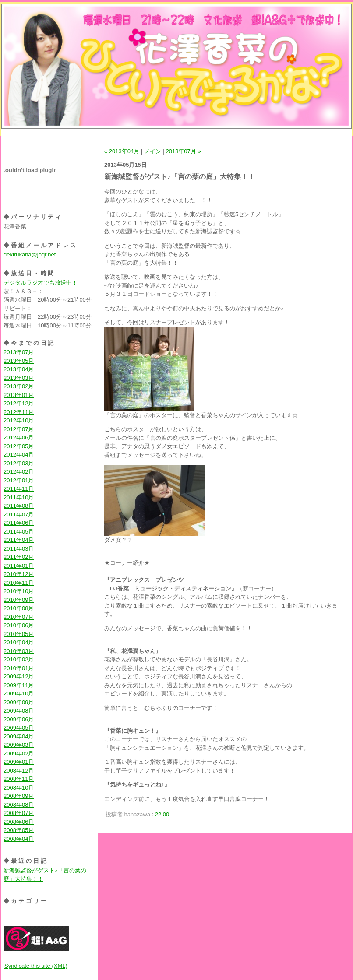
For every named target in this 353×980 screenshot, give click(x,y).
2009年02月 (19, 753)
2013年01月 (19, 395)
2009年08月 (19, 711)
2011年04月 (19, 540)
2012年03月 (19, 463)
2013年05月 (19, 361)
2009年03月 (19, 745)
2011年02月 (19, 557)
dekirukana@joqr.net (30, 255)
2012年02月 (19, 472)
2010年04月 (19, 642)
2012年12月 (19, 403)
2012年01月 (19, 480)
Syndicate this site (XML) (36, 966)
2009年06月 (19, 719)
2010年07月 (19, 617)
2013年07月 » (183, 151)
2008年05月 (19, 830)
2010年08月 (19, 608)
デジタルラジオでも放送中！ (41, 283)
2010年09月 (19, 600)
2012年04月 (19, 455)
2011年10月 (19, 497)
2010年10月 (19, 591)
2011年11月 (19, 489)
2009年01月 (19, 762)
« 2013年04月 (122, 151)
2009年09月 (19, 702)
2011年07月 (19, 515)
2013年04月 (19, 369)
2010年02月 (19, 659)
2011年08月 (19, 506)
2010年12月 (19, 574)
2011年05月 (19, 532)
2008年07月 (19, 813)
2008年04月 (19, 839)
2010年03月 (19, 651)
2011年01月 (19, 566)
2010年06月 (19, 625)
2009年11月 (19, 685)
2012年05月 (19, 446)
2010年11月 (19, 583)
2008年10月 (19, 788)
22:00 (162, 814)
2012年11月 (19, 412)
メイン (153, 151)
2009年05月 (19, 728)
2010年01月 (19, 668)
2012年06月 (19, 437)
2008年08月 (19, 805)
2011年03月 (19, 549)
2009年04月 (19, 736)
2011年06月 (19, 523)
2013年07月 (19, 352)
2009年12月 (19, 676)
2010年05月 (19, 634)
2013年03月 (19, 378)
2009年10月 (19, 694)
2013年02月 (19, 386)
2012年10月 (19, 420)
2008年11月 (19, 779)
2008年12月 (19, 771)
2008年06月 (19, 822)
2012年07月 (19, 429)
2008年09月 (19, 796)
